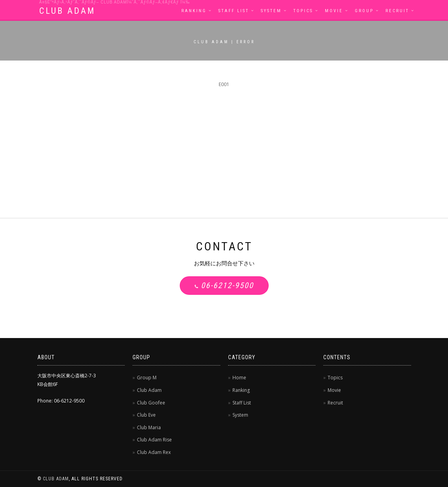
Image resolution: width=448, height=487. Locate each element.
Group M (147, 378)
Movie (334, 11)
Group (364, 11)
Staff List (234, 11)
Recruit (397, 11)
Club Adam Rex (154, 452)
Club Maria (149, 427)
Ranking (194, 11)
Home (239, 378)
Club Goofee (151, 403)
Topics (303, 11)
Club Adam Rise (154, 440)
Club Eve (146, 415)
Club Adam (149, 390)
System (271, 11)
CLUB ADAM (67, 11)
